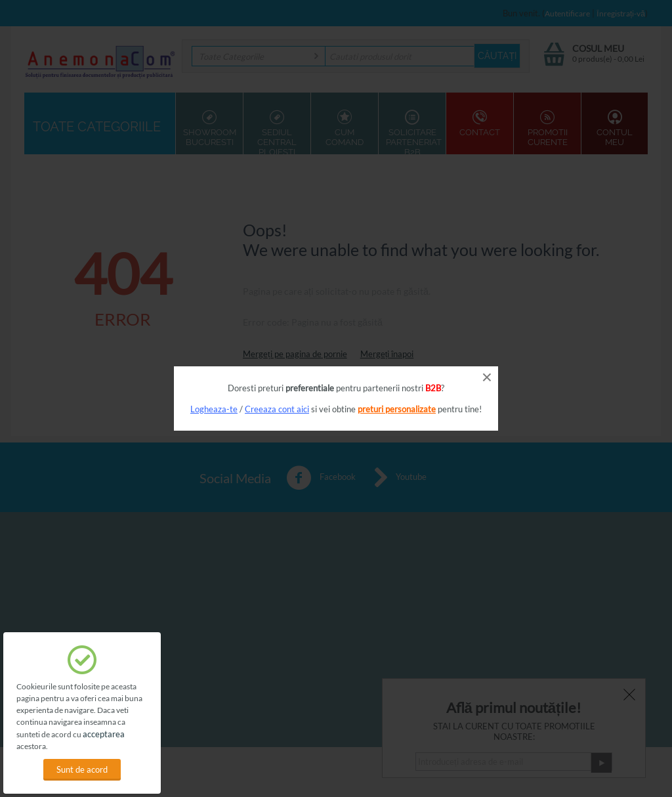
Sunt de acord (82, 769)
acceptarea (104, 734)
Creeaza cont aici (277, 409)
